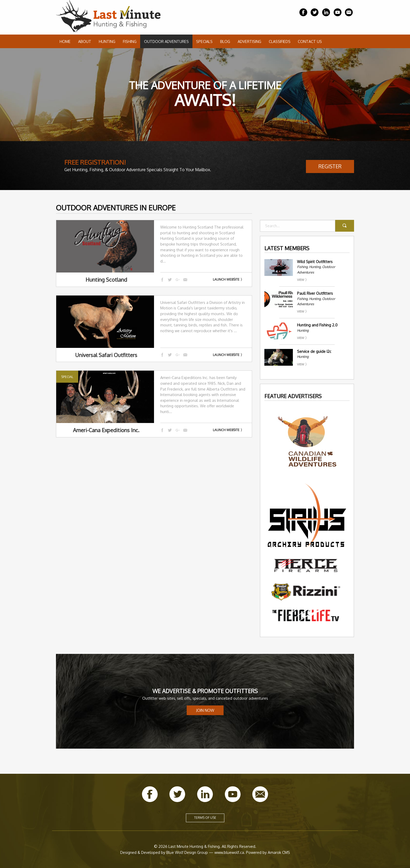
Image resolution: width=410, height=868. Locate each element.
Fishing (130, 41)
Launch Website (226, 279)
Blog (225, 41)
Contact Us (310, 41)
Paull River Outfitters (315, 293)
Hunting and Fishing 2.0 (317, 325)
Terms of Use (205, 818)
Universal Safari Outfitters (106, 355)
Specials (204, 41)
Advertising (249, 41)
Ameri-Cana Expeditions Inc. (106, 430)
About (85, 41)
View (301, 280)
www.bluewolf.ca (229, 852)
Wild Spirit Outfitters (315, 262)
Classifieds (280, 41)
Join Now (205, 710)
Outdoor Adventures (166, 41)
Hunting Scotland (106, 280)
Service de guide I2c (314, 351)
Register (330, 166)
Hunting (107, 41)
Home (65, 41)
